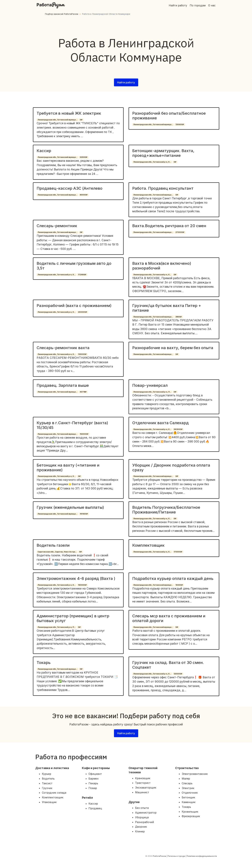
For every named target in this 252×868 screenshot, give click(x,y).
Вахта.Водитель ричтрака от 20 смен (169, 226)
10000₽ (179, 585)
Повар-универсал (150, 385)
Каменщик (189, 802)
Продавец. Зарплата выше (63, 385)
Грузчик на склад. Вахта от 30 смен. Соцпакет (168, 665)
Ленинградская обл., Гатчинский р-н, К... (152, 162)
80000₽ (84, 195)
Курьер (47, 774)
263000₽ (178, 429)
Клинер (140, 831)
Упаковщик (49, 802)
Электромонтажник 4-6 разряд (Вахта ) (76, 578)
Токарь (44, 663)
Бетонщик (188, 797)
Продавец (95, 808)
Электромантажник (195, 774)
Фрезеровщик (191, 816)
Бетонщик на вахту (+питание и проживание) (68, 468)
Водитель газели (53, 545)
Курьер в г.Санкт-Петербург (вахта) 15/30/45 (72, 425)
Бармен (93, 779)
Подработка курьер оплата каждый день (173, 578)
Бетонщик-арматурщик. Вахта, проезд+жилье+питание (163, 153)
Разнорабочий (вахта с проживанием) (74, 306)
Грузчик (47, 788)
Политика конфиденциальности (202, 856)
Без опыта (142, 808)
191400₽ (84, 514)
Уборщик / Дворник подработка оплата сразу (171, 468)
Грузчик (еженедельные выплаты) (70, 507)
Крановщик (143, 778)
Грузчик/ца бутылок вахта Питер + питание (167, 308)
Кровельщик (190, 812)
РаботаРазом (160, 856)
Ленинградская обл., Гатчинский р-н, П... (152, 392)
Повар (93, 788)
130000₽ (82, 354)
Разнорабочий (144, 822)
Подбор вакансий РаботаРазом (62, 14)
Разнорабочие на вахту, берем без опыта (173, 348)
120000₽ (178, 674)
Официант (95, 774)
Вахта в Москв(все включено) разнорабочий (162, 266)
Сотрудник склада (54, 793)
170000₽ (178, 552)
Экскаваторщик (146, 788)
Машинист (142, 792)
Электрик (188, 788)
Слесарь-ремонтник (57, 226)
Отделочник (190, 793)
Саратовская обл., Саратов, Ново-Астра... (57, 552)
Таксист (47, 783)
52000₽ (84, 157)
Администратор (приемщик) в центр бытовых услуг (73, 618)
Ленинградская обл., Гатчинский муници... (57, 120)
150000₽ (84, 434)
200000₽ (83, 312)
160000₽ (82, 585)
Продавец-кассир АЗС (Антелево (70, 188)
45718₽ (83, 392)
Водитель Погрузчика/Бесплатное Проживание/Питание (166, 510)
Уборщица (142, 817)
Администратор (146, 813)
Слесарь (187, 783)
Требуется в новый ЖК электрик (69, 113)
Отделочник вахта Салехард (161, 423)
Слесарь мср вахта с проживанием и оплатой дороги (169, 618)
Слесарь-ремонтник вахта (63, 348)
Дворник (141, 827)
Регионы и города (176, 856)
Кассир (44, 151)
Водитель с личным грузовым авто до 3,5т (74, 266)
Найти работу (178, 5)
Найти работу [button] (126, 82)
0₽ (81, 120)
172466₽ (82, 275)
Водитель (48, 779)
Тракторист (143, 783)
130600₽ (180, 125)
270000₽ (180, 232)
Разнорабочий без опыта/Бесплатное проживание (169, 116)
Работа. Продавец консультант (163, 188)
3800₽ (179, 317)
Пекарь (93, 783)
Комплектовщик (148, 545)
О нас (212, 5)
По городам (198, 5)
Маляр (186, 779)
